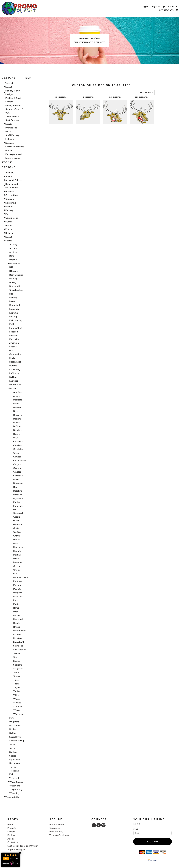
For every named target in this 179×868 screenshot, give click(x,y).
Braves (17, 423)
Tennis (13, 767)
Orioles (17, 570)
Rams (16, 608)
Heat (16, 543)
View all (10, 83)
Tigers (16, 680)
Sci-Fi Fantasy (12, 135)
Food (8, 214)
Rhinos (17, 627)
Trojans (17, 688)
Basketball (15, 264)
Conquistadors (20, 460)
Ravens (17, 616)
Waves (17, 699)
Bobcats (17, 419)
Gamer (9, 150)
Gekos (16, 521)
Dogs (16, 487)
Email (136, 829)
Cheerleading (16, 290)
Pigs (15, 600)
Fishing (13, 324)
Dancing (13, 298)
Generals (18, 524)
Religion (9, 233)
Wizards (17, 710)
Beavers (17, 407)
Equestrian (15, 309)
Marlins (17, 555)
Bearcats (18, 400)
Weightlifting (16, 789)
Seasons (10, 143)
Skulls (16, 657)
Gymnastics (15, 354)
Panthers (18, 581)
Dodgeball (15, 305)
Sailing (13, 733)
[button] (164, 7)
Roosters (18, 638)
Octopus (17, 566)
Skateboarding (17, 741)
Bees (16, 411)
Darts (12, 301)
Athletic (13, 248)
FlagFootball (16, 328)
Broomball (15, 286)
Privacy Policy (56, 832)
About (10, 839)
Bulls (16, 438)
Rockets (17, 634)
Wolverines (19, 714)
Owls (16, 574)
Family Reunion (13, 105)
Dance (12, 294)
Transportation (13, 797)
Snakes (17, 661)
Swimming (15, 763)
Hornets (17, 551)
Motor (12, 718)
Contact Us (13, 842)
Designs (11, 832)
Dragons (18, 495)
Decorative (11, 203)
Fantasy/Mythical (14, 154)
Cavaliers (18, 445)
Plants (9, 229)
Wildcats (18, 706)
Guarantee (55, 828)
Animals (9, 176)
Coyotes (17, 472)
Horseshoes (15, 362)
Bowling (13, 279)
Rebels (17, 623)
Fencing (13, 317)
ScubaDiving (15, 737)
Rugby (13, 729)
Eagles (17, 502)
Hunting (13, 366)
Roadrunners (20, 631)
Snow (12, 744)
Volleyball (14, 778)
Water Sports (16, 782)
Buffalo (17, 426)
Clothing (10, 199)
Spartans (18, 665)
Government (11, 218)
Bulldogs (18, 430)
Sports (9, 124)
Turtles (17, 691)
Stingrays (18, 669)
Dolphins (18, 491)
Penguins (18, 593)
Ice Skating (15, 369)
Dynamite (18, 498)
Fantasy (9, 210)
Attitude (13, 252)
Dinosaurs (18, 483)
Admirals (18, 392)
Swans (17, 676)
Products (12, 828)
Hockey (13, 358)
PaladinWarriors (21, 578)
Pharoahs (18, 596)
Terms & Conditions (59, 835)
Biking (12, 267)
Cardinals (18, 442)
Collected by (11, 863)
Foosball (14, 332)
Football (14, 336)
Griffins (17, 536)
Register (155, 7)
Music (8, 132)
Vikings (17, 695)
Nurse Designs (13, 158)
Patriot (9, 226)
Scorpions (18, 646)
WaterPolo (15, 786)
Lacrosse (14, 381)
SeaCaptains (20, 650)
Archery (13, 244)
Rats (16, 612)
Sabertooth (19, 642)
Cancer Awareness (15, 147)
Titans (16, 684)
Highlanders (19, 547)
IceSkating (14, 373)
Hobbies (10, 139)
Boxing (13, 282)
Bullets (17, 434)
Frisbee (13, 347)
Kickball (13, 377)
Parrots (17, 585)
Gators (17, 517)
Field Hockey (16, 320)
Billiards (13, 271)
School (9, 87)
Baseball (14, 260)
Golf (11, 350)
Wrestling (14, 793)
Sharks (17, 653)
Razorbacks (19, 619)
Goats (16, 528)
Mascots (13, 388)
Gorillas (17, 532)
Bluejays (17, 415)
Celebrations (12, 195)
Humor (9, 222)
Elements (10, 207)
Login (145, 7)
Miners (17, 559)
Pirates (17, 604)
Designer (12, 835)
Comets (17, 457)
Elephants (18, 506)
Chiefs (16, 453)
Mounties (18, 562)
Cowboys (18, 468)
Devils (16, 479)
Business (10, 191)
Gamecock (18, 513)
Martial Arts (15, 385)
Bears (16, 404)
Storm (16, 672)
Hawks (17, 540)
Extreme (14, 313)
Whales (17, 703)
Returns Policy (57, 825)
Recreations (15, 726)
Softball (13, 752)
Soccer (13, 748)
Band (12, 256)
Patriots (17, 589)
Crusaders (18, 476)
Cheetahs (18, 449)
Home (10, 825)
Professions (11, 128)
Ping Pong (14, 722)
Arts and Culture (14, 180)
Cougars (17, 464)
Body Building (16, 275)
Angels (17, 396)
